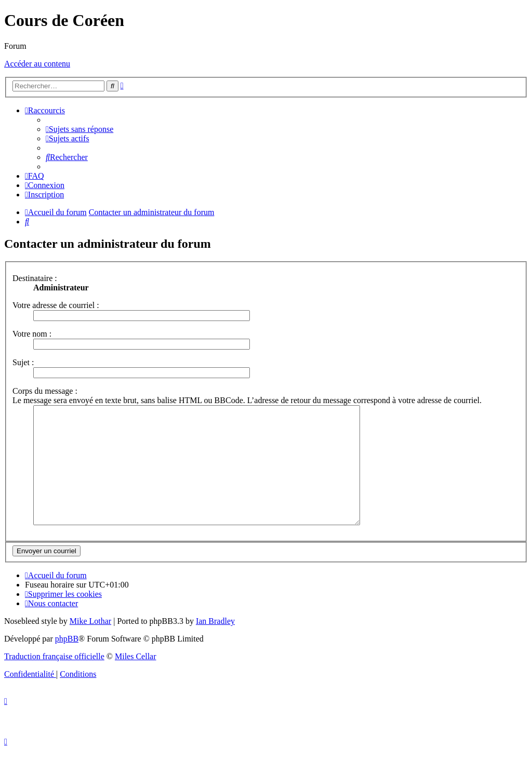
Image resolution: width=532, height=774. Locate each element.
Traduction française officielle (54, 680)
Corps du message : (45, 391)
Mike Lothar (90, 644)
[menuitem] (79, 129)
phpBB (67, 662)
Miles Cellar (136, 680)
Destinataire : (35, 278)
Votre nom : (32, 334)
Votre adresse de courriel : (56, 305)
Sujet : (23, 362)
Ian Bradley (215, 644)
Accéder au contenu (37, 64)
